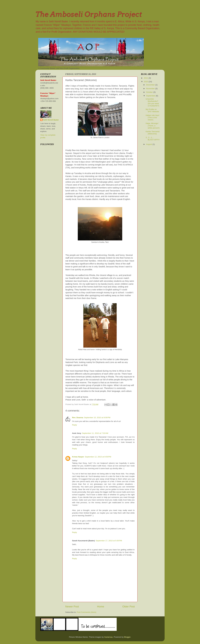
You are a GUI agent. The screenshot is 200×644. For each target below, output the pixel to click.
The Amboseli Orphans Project (89, 14)
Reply (75, 425)
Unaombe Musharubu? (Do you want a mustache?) (152, 102)
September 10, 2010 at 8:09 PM (97, 418)
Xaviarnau (108, 637)
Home (101, 606)
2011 (146, 78)
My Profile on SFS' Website (152, 110)
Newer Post (72, 606)
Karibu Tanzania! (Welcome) (153, 133)
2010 (146, 82)
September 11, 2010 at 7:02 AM (95, 433)
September (151, 96)
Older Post (129, 606)
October (150, 92)
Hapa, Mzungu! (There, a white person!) (153, 126)
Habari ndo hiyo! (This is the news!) (152, 118)
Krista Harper (78, 457)
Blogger (127, 637)
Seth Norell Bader (51, 120)
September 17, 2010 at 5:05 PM (109, 541)
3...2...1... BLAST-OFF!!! (153, 139)
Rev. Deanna (78, 418)
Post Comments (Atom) (87, 612)
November (151, 89)
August (149, 144)
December (151, 85)
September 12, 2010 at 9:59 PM (98, 457)
